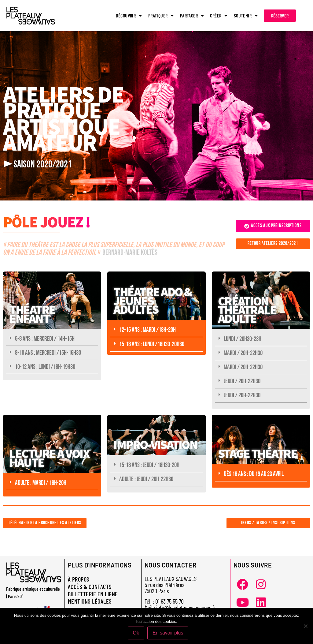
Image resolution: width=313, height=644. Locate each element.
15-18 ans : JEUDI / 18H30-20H (149, 465)
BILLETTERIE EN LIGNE (93, 594)
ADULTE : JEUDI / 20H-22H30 (146, 479)
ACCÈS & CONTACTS (90, 586)
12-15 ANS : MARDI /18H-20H (147, 330)
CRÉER (219, 16)
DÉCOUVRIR (129, 16)
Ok (136, 633)
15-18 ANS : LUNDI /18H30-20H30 (152, 344)
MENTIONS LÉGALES (90, 601)
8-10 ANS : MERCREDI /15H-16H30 (48, 353)
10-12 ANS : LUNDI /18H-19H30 (45, 367)
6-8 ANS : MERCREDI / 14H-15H (45, 339)
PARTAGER (192, 16)
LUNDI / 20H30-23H (243, 339)
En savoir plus (168, 633)
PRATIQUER (161, 16)
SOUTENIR (246, 16)
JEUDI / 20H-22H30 (242, 381)
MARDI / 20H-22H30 (243, 353)
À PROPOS (79, 579)
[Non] (305, 626)
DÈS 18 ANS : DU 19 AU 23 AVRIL (254, 474)
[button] (52, 339)
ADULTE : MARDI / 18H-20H (41, 483)
